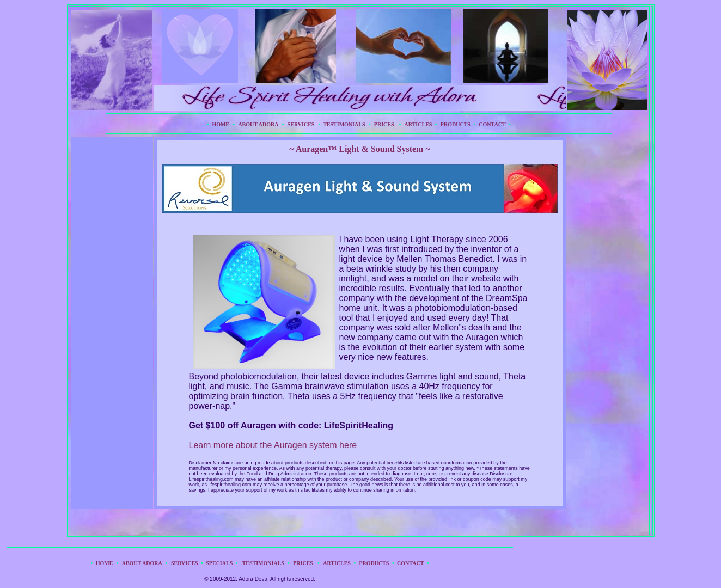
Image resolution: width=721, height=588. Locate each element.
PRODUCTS (456, 124)
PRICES (384, 124)
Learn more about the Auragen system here (273, 445)
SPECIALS (219, 563)
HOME (221, 124)
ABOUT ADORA (258, 124)
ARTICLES (418, 124)
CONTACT (492, 124)
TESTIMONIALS (343, 124)
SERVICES (303, 124)
